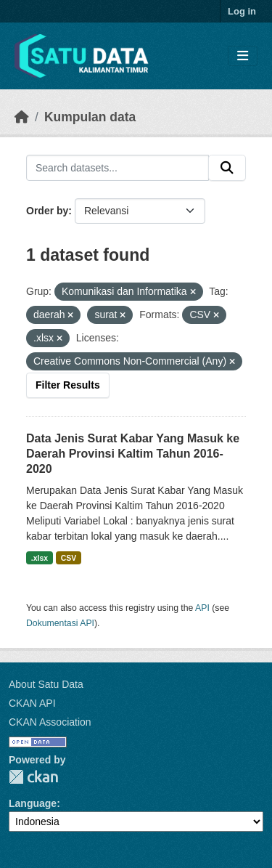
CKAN (33, 777)
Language (33, 803)
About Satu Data (46, 684)
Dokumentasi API (60, 623)
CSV (69, 558)
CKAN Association (50, 722)
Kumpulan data (90, 117)
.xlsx (40, 558)
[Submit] (227, 168)
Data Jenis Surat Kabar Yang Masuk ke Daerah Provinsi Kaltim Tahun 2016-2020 (133, 454)
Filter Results (68, 385)
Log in (242, 11)
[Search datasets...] (118, 168)
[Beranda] (22, 117)
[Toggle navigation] (243, 56)
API (202, 608)
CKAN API (32, 703)
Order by (47, 211)
